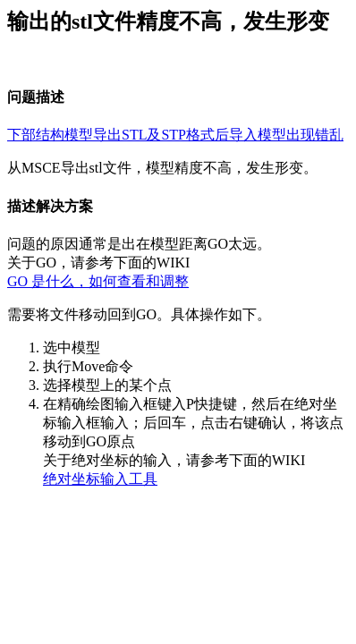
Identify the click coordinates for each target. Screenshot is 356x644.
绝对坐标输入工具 (100, 479)
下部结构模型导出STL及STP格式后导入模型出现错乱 (175, 135)
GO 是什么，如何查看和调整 (98, 281)
